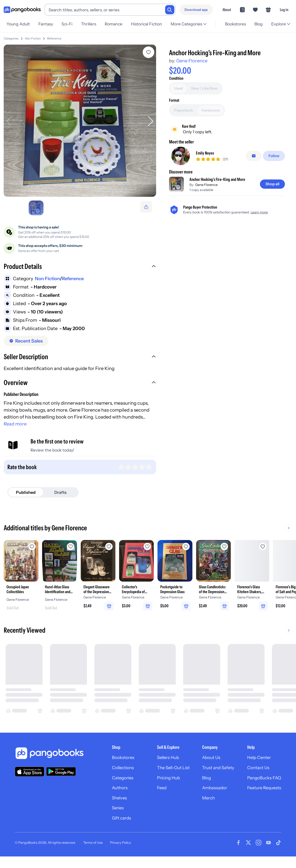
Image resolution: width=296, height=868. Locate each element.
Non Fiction (33, 38)
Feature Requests (263, 799)
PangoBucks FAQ (263, 789)
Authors (109, 799)
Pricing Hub (161, 789)
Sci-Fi (68, 24)
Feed (153, 799)
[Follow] (274, 156)
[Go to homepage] (22, 10)
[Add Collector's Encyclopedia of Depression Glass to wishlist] (171, 547)
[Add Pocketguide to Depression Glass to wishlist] (216, 547)
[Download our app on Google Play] (61, 781)
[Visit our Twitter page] (248, 856)
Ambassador (210, 799)
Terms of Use (93, 856)
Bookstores (234, 24)
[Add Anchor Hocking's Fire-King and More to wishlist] (149, 52)
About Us (206, 767)
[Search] (170, 10)
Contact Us (256, 778)
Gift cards (110, 831)
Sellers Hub (160, 767)
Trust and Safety (213, 778)
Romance (117, 24)
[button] (80, 268)
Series (106, 820)
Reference (54, 38)
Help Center (257, 767)
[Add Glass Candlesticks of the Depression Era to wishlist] (260, 547)
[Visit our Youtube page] (268, 856)
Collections (112, 778)
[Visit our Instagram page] (259, 856)
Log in (284, 10)
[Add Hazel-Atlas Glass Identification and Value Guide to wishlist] (82, 547)
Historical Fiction (150, 24)
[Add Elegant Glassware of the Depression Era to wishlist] (127, 547)
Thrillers (91, 24)
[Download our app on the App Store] (30, 781)
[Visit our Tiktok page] (278, 856)
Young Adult (18, 24)
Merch (203, 810)
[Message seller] (255, 156)
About (227, 10)
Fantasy (46, 24)
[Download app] (196, 10)
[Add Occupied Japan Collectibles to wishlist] (38, 547)
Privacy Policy (121, 856)
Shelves (108, 810)
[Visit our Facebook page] (238, 856)
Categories (11, 38)
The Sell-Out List (166, 778)
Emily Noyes (207, 153)
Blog (258, 24)
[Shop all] (272, 185)
